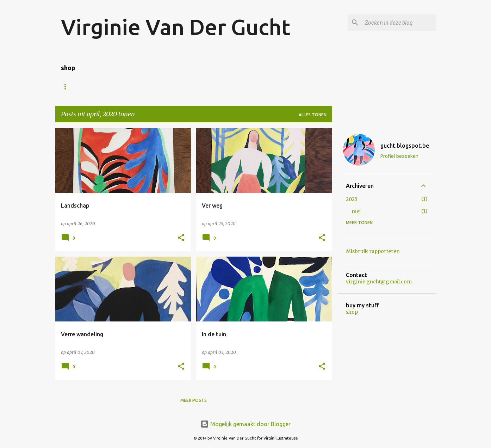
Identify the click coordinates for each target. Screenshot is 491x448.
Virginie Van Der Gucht (176, 27)
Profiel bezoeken (399, 156)
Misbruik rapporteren (373, 251)
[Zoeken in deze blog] (399, 23)
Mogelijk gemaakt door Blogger (245, 424)
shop (352, 312)
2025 (352, 199)
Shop (107, 87)
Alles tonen (313, 115)
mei (356, 211)
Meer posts (194, 400)
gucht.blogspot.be (405, 146)
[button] (181, 238)
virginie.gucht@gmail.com (379, 282)
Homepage (73, 87)
